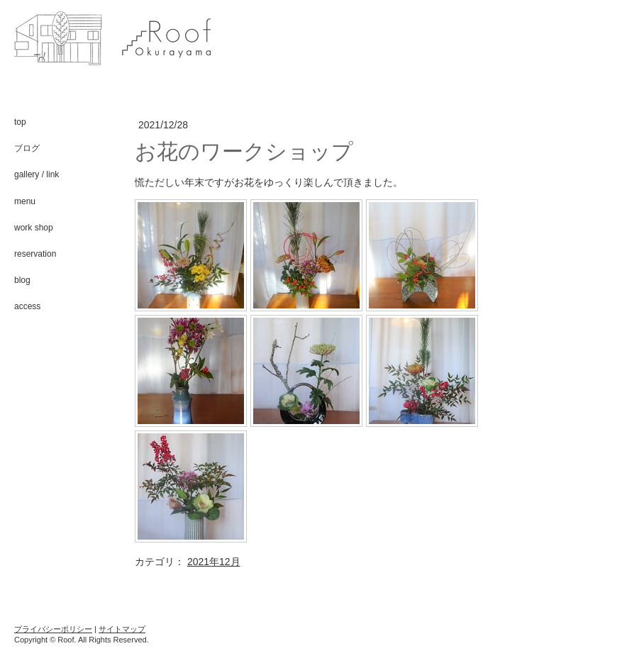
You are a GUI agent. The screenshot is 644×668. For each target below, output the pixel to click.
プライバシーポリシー (53, 629)
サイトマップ (122, 629)
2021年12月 (214, 562)
